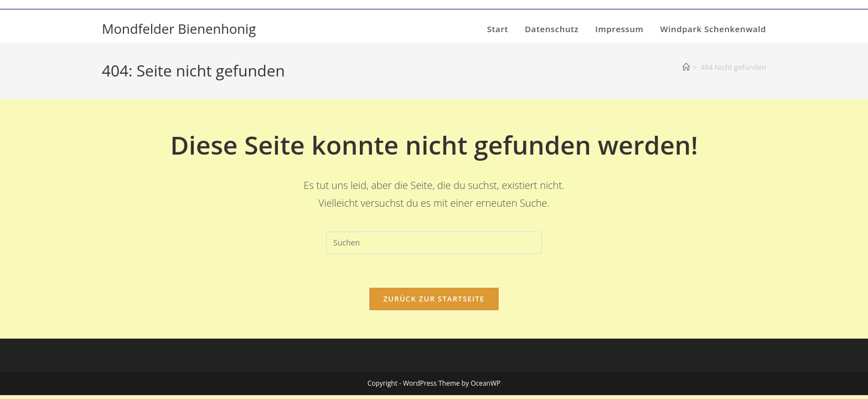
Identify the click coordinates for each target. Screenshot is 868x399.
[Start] (686, 67)
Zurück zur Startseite (434, 299)
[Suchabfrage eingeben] (434, 243)
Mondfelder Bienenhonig (179, 29)
